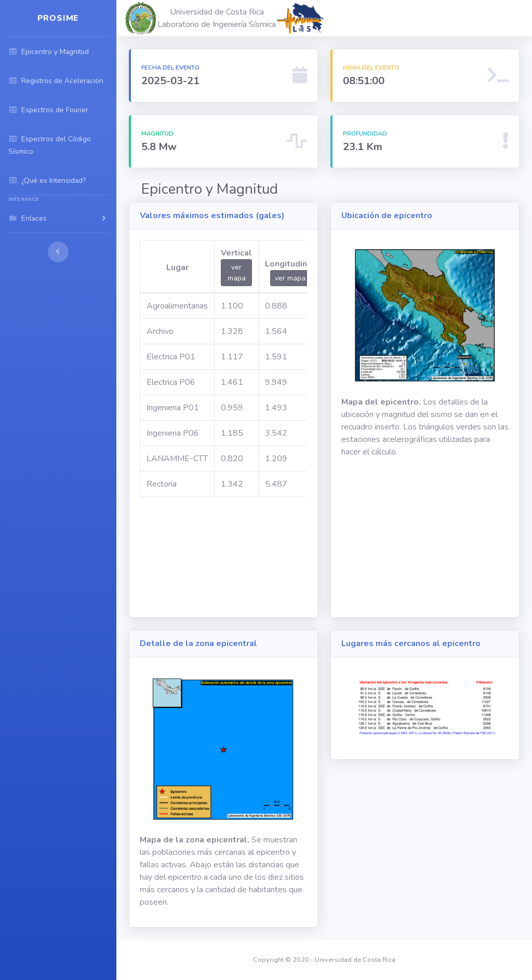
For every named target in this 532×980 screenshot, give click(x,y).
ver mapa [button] (237, 273)
